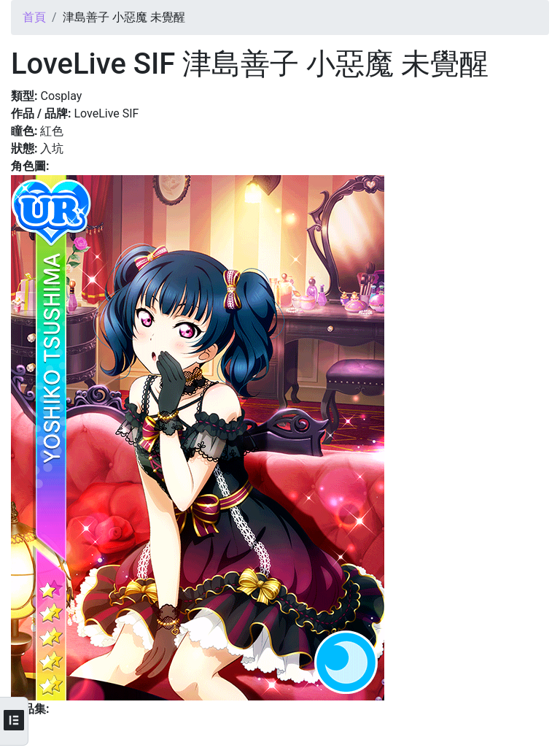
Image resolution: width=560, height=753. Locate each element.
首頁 (34, 17)
